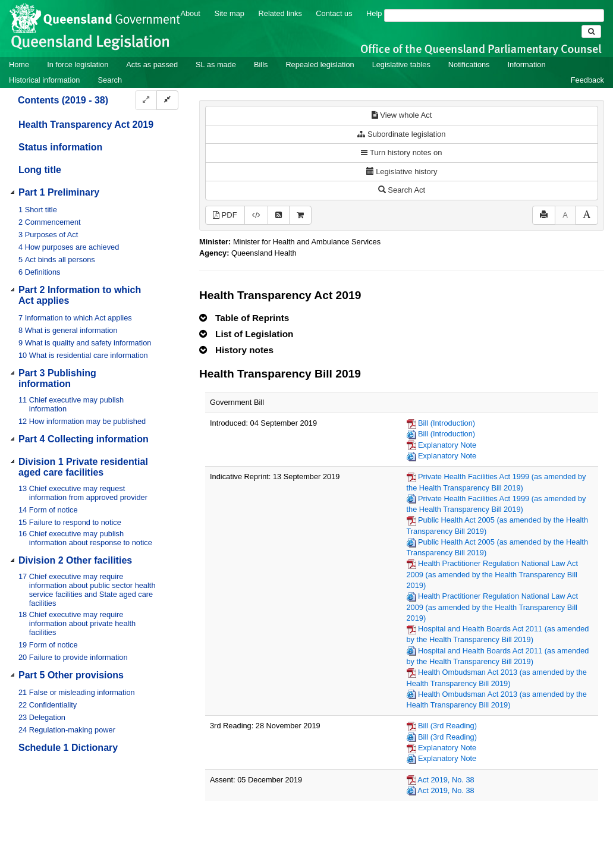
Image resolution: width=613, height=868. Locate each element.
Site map (229, 13)
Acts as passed (152, 65)
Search (110, 80)
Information (527, 65)
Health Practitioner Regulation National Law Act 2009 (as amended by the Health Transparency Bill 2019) (492, 574)
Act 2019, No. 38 (446, 780)
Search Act (402, 190)
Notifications (469, 65)
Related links (280, 13)
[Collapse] (167, 100)
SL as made (216, 65)
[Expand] (146, 100)
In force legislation (78, 65)
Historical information (44, 80)
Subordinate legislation (401, 134)
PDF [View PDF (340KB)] (225, 215)
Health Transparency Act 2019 (86, 125)
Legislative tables (401, 65)
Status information (60, 147)
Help (374, 13)
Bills (261, 65)
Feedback (587, 80)
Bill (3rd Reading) (447, 726)
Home (19, 65)
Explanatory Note (447, 445)
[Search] (494, 15)
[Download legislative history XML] (256, 216)
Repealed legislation (320, 65)
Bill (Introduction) (447, 423)
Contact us (334, 13)
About (190, 13)
